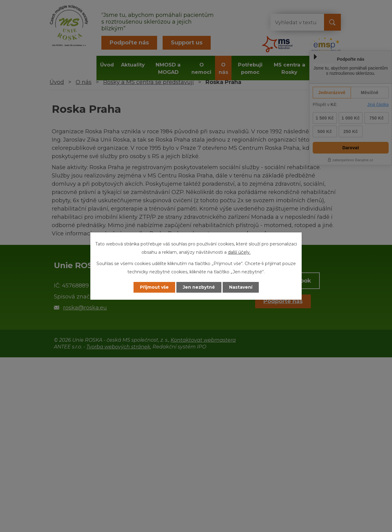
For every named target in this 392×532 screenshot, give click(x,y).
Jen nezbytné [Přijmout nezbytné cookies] (199, 287)
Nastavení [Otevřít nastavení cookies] (241, 287)
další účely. (239, 252)
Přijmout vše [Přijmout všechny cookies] (154, 287)
